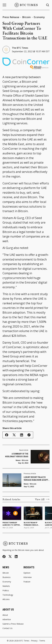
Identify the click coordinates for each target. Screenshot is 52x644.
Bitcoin (27, 17)
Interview (28, 577)
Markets (6, 586)
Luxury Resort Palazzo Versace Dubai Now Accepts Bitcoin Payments (36, 479)
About (5, 615)
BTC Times (24, 641)
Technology (8, 595)
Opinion (27, 573)
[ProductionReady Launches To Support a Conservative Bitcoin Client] (12, 513)
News (26, 484)
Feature (27, 582)
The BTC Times (20, 48)
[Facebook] (4, 557)
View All (42, 499)
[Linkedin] (16, 557)
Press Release (11, 17)
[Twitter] (10, 557)
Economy (39, 17)
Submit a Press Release (13, 624)
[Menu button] (4, 5)
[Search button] (48, 5)
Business (7, 577)
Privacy (34, 641)
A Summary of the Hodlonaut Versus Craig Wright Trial (17, 455)
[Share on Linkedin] (22, 435)
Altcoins (6, 599)
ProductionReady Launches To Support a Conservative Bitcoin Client (12, 524)
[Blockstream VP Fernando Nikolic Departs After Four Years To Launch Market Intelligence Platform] (33, 513)
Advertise (7, 619)
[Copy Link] (29, 435)
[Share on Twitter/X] (14, 435)
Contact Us (7, 628)
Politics (6, 591)
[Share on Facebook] (7, 435)
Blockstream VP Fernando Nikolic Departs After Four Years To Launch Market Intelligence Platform (33, 524)
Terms (42, 641)
